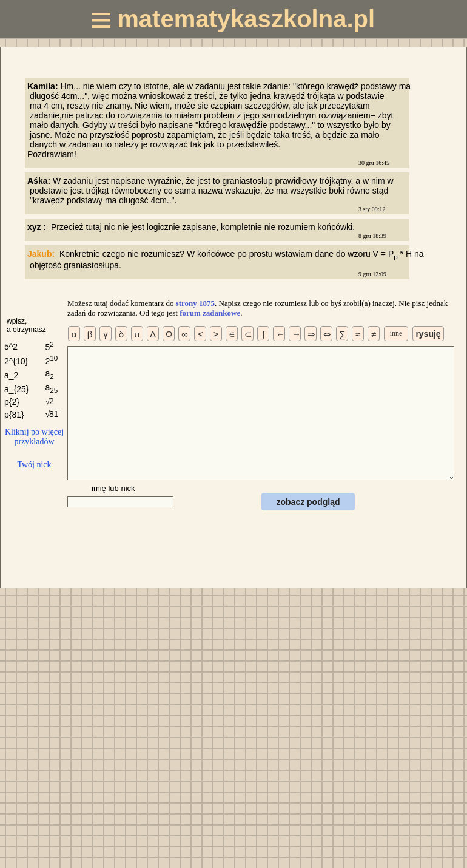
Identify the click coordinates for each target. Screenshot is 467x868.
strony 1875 (195, 303)
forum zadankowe (210, 313)
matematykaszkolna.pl (233, 19)
